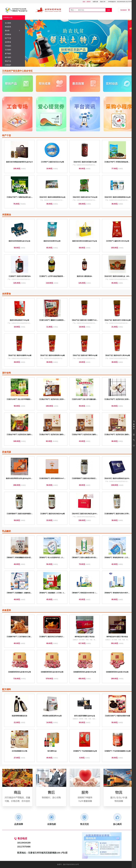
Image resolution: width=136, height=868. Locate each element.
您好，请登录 (87, 2)
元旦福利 (13, 50)
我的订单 (103, 2)
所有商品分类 (8, 17)
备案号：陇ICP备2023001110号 (68, 864)
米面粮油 (13, 34)
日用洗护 (13, 65)
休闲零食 (13, 42)
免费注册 (95, 2)
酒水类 (13, 31)
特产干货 (13, 38)
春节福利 (13, 53)
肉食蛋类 (13, 27)
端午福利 (13, 57)
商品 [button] (73, 10)
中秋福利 (13, 46)
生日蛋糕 (13, 23)
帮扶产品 (13, 61)
